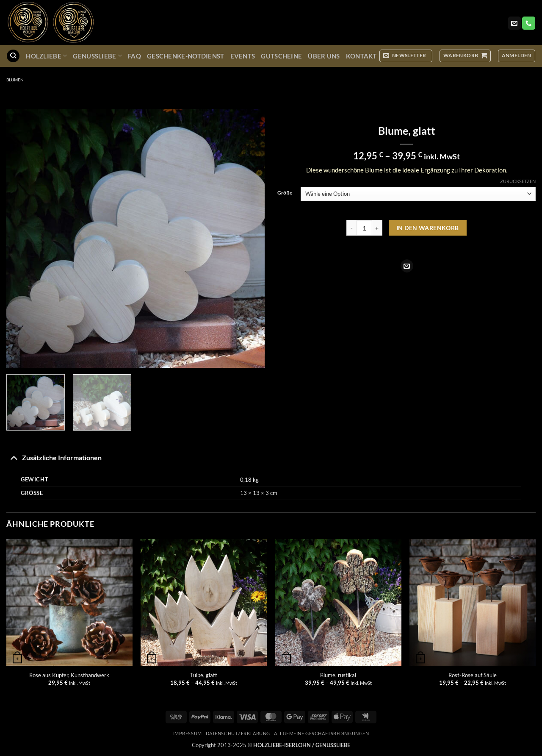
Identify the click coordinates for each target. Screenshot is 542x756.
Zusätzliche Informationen (54, 457)
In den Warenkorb (428, 228)
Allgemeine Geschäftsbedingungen (321, 733)
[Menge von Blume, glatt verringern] (351, 228)
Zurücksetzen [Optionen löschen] (518, 181)
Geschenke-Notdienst (186, 56)
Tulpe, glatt (204, 675)
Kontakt (361, 56)
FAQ (134, 56)
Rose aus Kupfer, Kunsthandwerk (69, 675)
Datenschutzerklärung (238, 733)
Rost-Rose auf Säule (473, 675)
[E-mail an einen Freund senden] (407, 266)
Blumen (15, 80)
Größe (285, 193)
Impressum (188, 733)
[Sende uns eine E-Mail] (514, 23)
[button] (406, 56)
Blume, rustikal (338, 675)
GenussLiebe (97, 56)
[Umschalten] (14, 457)
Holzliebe (46, 56)
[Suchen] (13, 56)
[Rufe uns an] (528, 23)
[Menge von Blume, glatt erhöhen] (377, 228)
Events (243, 56)
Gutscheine (281, 56)
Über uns (324, 56)
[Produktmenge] (364, 228)
